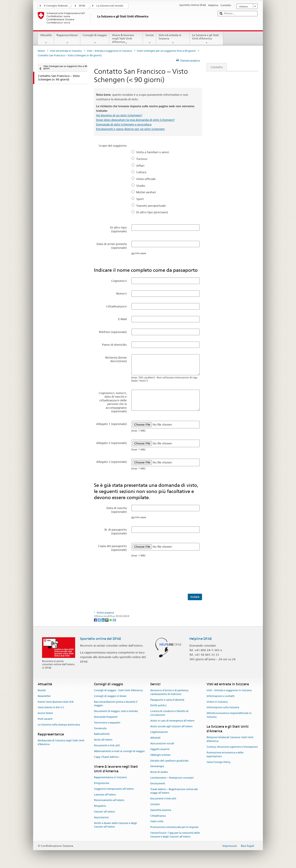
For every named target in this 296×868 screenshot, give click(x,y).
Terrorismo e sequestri (107, 723)
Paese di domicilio (114, 345)
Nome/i (121, 293)
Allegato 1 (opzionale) (111, 424)
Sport (140, 199)
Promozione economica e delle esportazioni (225, 754)
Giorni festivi (45, 713)
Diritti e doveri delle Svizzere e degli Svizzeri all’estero (115, 825)
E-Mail (122, 319)
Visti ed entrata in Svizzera (173, 39)
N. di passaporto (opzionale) (116, 531)
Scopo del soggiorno (113, 146)
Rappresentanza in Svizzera (110, 777)
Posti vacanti (45, 719)
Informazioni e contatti (221, 696)
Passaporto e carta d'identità (167, 700)
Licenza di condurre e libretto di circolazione (169, 713)
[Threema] (107, 620)
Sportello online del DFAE (101, 639)
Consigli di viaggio (95, 39)
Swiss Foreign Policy (218, 762)
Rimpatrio (100, 806)
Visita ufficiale (146, 179)
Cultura (141, 172)
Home (41, 51)
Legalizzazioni (159, 732)
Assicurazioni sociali (162, 743)
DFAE (82, 6)
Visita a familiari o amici (153, 152)
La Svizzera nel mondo (110, 6)
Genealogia (157, 766)
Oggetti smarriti (160, 749)
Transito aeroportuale (151, 206)
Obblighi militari (160, 755)
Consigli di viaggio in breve (110, 696)
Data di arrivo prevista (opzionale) (112, 246)
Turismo (142, 159)
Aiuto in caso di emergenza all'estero (172, 721)
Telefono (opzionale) (113, 332)
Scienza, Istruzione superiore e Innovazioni (232, 747)
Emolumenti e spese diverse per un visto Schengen (130, 129)
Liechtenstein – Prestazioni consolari (172, 778)
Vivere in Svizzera (217, 702)
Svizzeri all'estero (104, 812)
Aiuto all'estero (103, 740)
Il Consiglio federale (56, 6)
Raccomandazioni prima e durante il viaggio (116, 704)
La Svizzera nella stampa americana (59, 725)
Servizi (149, 39)
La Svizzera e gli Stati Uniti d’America (206, 39)
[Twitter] (100, 620)
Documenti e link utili (107, 745)
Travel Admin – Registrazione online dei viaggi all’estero (174, 791)
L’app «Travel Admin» (107, 757)
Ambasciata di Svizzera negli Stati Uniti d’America (61, 742)
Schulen (155, 804)
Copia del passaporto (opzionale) (112, 548)
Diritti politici (158, 706)
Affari (140, 166)
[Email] (114, 620)
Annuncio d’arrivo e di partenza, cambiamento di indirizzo (170, 692)
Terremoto (100, 728)
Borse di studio (159, 772)
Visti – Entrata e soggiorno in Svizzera (109, 51)
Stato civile (157, 822)
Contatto (215, 67)
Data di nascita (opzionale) (117, 510)
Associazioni (101, 817)
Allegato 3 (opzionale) (111, 462)
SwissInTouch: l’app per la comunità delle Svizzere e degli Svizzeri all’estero (175, 835)
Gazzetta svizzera (161, 810)
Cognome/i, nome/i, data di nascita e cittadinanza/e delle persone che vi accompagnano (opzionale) (113, 402)
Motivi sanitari (146, 192)
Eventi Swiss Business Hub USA (56, 702)
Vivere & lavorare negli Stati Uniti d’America (126, 39)
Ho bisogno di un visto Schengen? (119, 115)
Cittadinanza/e (116, 306)
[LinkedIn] (103, 620)
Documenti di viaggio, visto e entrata (116, 711)
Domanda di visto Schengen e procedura (124, 124)
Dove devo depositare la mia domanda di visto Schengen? (135, 120)
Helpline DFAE (201, 639)
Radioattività (102, 734)
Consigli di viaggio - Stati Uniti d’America (118, 690)
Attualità (46, 39)
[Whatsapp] (111, 620)
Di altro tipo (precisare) (152, 212)
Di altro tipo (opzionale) (118, 229)
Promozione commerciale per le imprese (174, 827)
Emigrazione (102, 783)
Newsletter (44, 696)
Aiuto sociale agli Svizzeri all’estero (171, 726)
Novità (42, 690)
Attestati (155, 738)
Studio (141, 186)
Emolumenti (158, 783)
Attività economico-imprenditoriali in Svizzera (229, 715)
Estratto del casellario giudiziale (169, 761)
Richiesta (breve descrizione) (116, 359)
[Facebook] (96, 620)
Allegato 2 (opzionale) (111, 443)
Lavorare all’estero (105, 795)
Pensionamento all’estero (109, 800)
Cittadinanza (158, 816)
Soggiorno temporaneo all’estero (114, 789)
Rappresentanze (67, 39)
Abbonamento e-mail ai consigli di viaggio (119, 751)
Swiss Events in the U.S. (51, 708)
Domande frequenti (106, 717)
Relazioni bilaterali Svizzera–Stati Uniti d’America (230, 739)
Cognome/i (119, 281)
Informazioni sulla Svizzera (223, 708)
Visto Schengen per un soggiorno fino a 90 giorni (166, 51)
